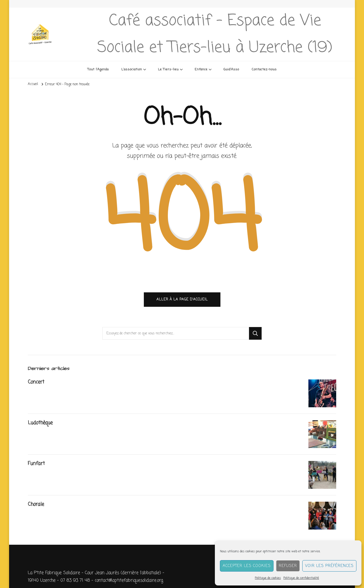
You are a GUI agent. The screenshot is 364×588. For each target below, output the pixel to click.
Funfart (36, 464)
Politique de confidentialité (301, 578)
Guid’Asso (231, 69)
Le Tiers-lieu (168, 69)
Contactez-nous (264, 69)
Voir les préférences (329, 566)
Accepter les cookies (247, 566)
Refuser (288, 566)
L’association (132, 69)
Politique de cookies (268, 578)
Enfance (201, 69)
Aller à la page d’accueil (182, 299)
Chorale (36, 504)
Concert (36, 382)
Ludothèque (40, 423)
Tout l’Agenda (98, 69)
